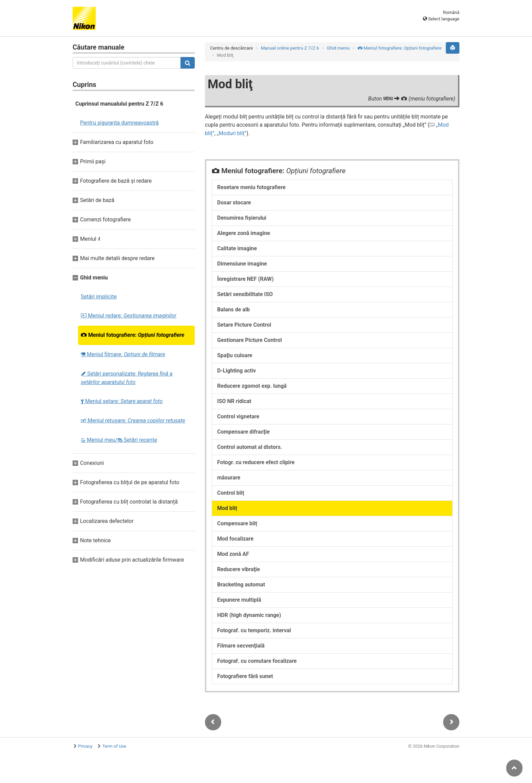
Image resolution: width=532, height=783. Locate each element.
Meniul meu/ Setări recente (119, 440)
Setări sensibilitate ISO (245, 294)
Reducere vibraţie (239, 569)
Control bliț (231, 493)
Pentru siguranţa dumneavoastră (119, 123)
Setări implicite (99, 297)
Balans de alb (233, 309)
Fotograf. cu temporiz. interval (254, 630)
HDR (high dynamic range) (249, 615)
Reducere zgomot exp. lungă (252, 386)
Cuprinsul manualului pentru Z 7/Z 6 (119, 104)
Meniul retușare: (133, 421)
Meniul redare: (129, 316)
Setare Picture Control (244, 325)
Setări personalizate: (127, 378)
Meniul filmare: (123, 354)
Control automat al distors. (250, 447)
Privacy (85, 746)
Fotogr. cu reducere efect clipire (256, 462)
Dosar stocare (234, 203)
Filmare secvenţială (241, 646)
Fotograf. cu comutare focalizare (257, 661)
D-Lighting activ (236, 371)
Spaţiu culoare (235, 355)
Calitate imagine (237, 248)
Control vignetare (238, 416)
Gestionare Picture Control (250, 340)
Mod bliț (227, 508)
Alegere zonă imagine (244, 233)
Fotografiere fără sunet (245, 676)
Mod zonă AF (233, 554)
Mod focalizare (235, 539)
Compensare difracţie (243, 432)
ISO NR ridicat (234, 401)
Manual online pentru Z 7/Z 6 (290, 48)
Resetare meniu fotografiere (251, 187)
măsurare (229, 478)
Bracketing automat (241, 585)
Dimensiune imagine (242, 264)
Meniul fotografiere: (132, 335)
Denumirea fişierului (242, 218)
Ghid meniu (338, 48)
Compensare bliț (237, 523)
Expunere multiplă (239, 600)
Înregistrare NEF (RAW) (245, 279)
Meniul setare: (122, 401)
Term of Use (114, 746)
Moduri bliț (231, 133)
